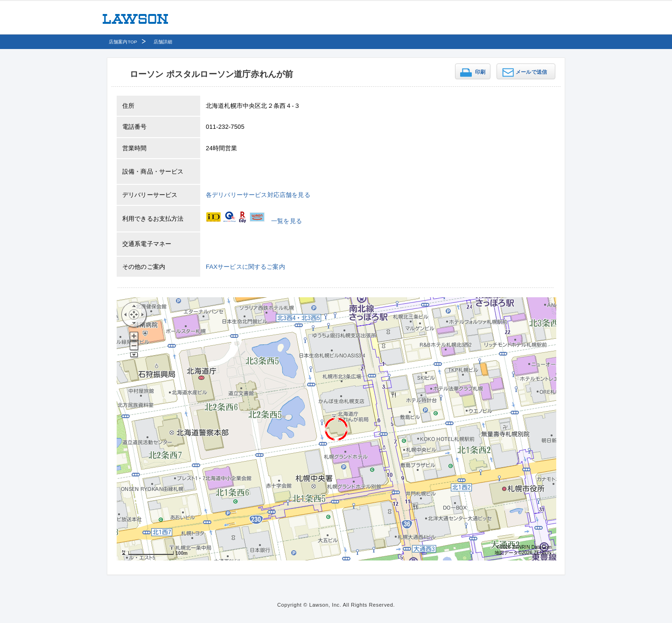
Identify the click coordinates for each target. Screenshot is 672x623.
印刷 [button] (480, 72)
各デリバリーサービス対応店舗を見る (258, 195)
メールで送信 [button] (531, 72)
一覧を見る (287, 221)
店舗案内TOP (123, 42)
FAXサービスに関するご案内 (245, 267)
